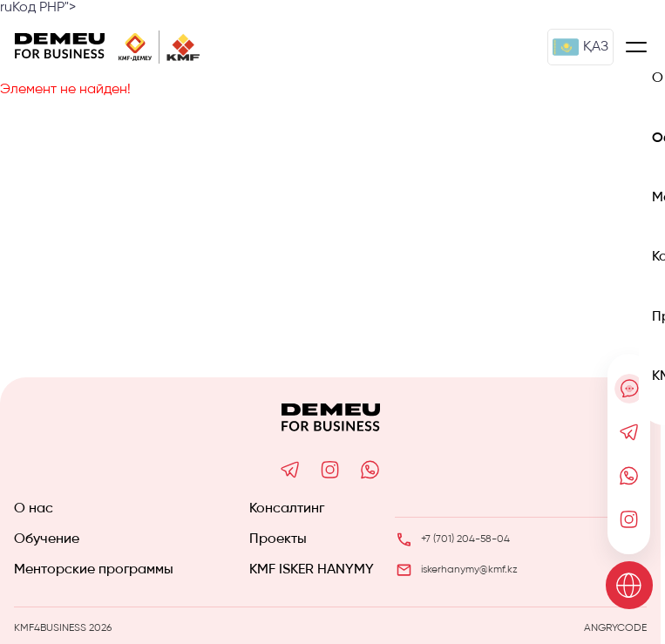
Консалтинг (287, 509)
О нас (34, 509)
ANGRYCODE (615, 628)
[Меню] (636, 47)
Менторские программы (94, 570)
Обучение (47, 539)
